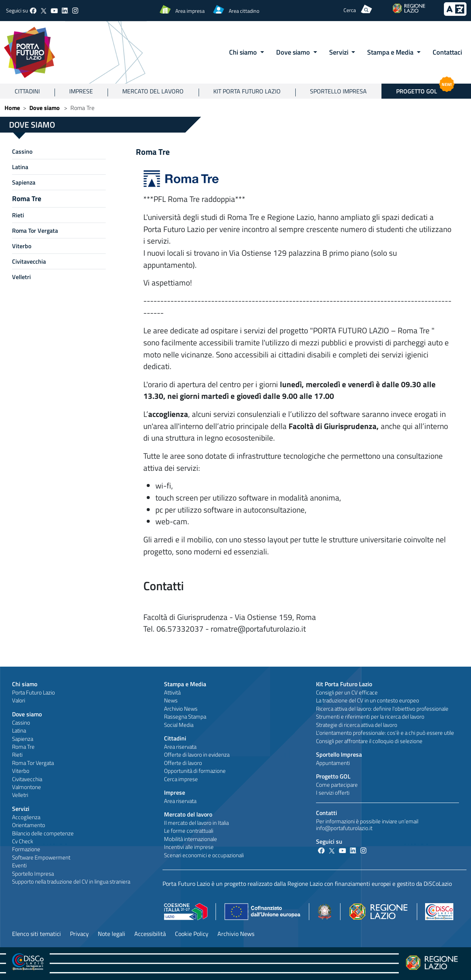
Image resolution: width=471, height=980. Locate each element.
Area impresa (190, 11)
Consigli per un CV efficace (347, 692)
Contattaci (447, 52)
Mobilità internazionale (191, 839)
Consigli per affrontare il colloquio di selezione (369, 741)
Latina (20, 167)
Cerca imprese (181, 779)
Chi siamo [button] (244, 52)
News (171, 700)
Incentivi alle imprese (189, 847)
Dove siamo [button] (294, 52)
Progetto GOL (333, 776)
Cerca (350, 10)
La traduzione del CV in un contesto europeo (368, 700)
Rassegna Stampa (185, 717)
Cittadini (27, 91)
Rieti (18, 215)
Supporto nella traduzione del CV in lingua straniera (71, 882)
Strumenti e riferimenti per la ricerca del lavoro (370, 717)
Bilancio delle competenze (43, 833)
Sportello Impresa (338, 91)
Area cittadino (244, 11)
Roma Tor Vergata (35, 230)
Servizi (21, 809)
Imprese (81, 91)
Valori (19, 700)
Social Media (179, 725)
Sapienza (24, 182)
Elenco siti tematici (36, 934)
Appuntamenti (333, 763)
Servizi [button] (340, 52)
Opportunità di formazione (195, 771)
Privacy (79, 934)
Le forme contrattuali (189, 831)
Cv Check (23, 841)
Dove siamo (45, 108)
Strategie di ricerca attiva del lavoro (357, 725)
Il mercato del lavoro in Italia (196, 823)
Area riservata (180, 747)
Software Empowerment (41, 857)
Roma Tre (27, 198)
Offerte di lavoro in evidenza (197, 755)
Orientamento (29, 825)
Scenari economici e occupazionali (204, 855)
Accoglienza (26, 817)
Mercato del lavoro (153, 91)
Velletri (21, 277)
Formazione (26, 849)
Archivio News (181, 709)
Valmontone (27, 787)
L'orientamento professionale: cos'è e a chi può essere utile (385, 733)
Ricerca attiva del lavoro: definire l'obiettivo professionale (382, 709)
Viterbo (22, 246)
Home (12, 108)
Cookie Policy (192, 934)
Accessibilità (150, 934)
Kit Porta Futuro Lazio (247, 91)
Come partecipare (337, 785)
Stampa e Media (185, 684)
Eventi (19, 865)
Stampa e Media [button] (391, 52)
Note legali (112, 934)
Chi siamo (25, 684)
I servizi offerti (333, 793)
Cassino (22, 151)
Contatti (327, 813)
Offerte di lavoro (183, 763)
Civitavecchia (29, 261)
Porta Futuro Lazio (33, 692)
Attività (172, 692)
